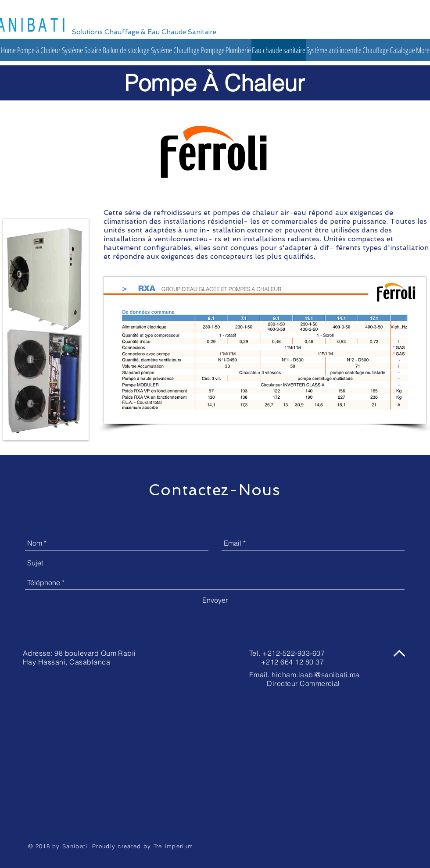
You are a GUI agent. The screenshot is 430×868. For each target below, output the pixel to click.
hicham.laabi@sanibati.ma (316, 675)
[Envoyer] (215, 600)
